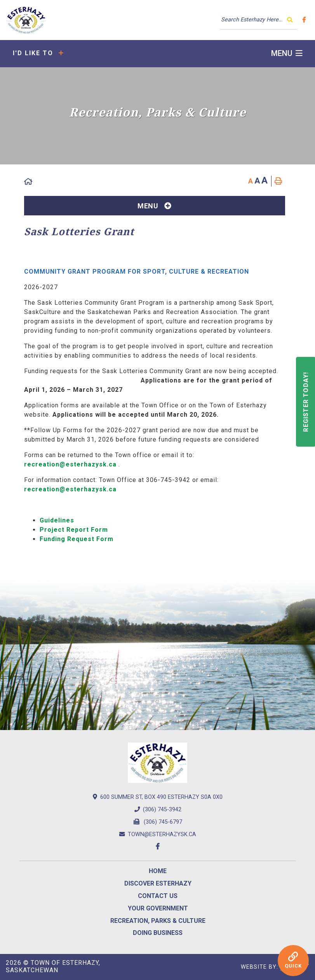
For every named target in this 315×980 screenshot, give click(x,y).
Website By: (275, 967)
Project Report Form (74, 530)
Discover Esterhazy (158, 883)
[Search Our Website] (258, 20)
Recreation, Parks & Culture (158, 921)
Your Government (158, 908)
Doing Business (158, 933)
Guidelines (57, 520)
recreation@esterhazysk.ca (70, 464)
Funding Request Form (77, 539)
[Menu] (287, 53)
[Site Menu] (155, 206)
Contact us (158, 896)
